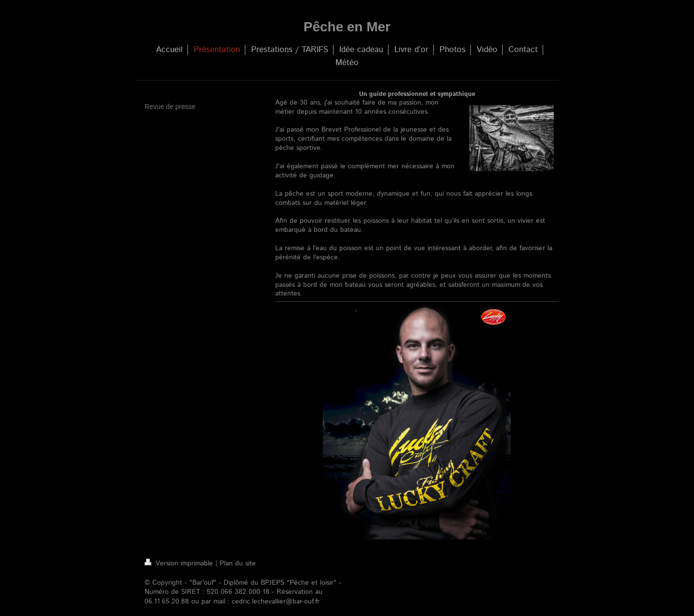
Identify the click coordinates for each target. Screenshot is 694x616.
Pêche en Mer (347, 27)
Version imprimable (180, 563)
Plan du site (238, 563)
